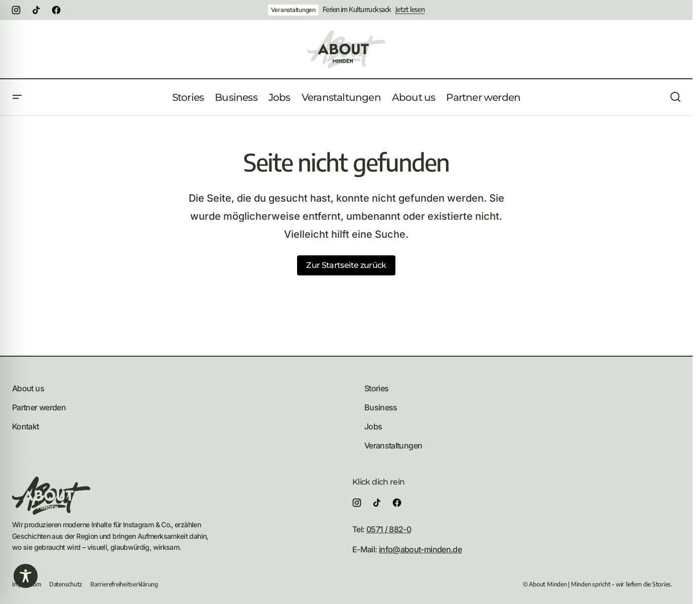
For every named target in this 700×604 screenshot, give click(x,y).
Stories (377, 388)
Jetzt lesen (410, 10)
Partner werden (39, 407)
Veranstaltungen (293, 10)
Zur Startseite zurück (346, 265)
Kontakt (26, 426)
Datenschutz (66, 584)
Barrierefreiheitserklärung (124, 584)
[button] (17, 97)
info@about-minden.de (420, 549)
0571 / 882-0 (389, 529)
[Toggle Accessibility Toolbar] (26, 576)
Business (381, 407)
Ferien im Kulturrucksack (357, 10)
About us (28, 388)
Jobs (373, 426)
